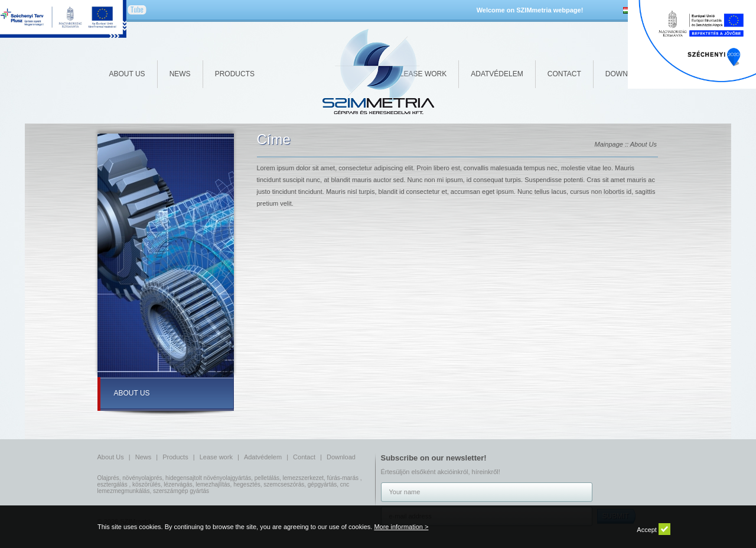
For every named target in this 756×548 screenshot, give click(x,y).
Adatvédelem (497, 74)
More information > (401, 527)
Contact (564, 74)
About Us (127, 74)
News (180, 74)
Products (235, 74)
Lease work (216, 457)
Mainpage (609, 144)
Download (626, 74)
